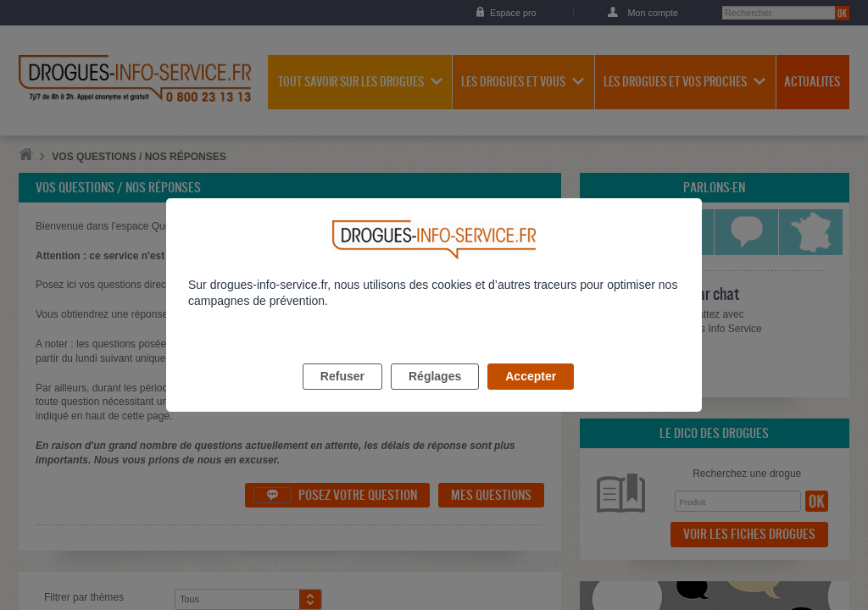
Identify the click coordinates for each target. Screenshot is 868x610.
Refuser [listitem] (342, 396)
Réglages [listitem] (435, 396)
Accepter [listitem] (531, 396)
